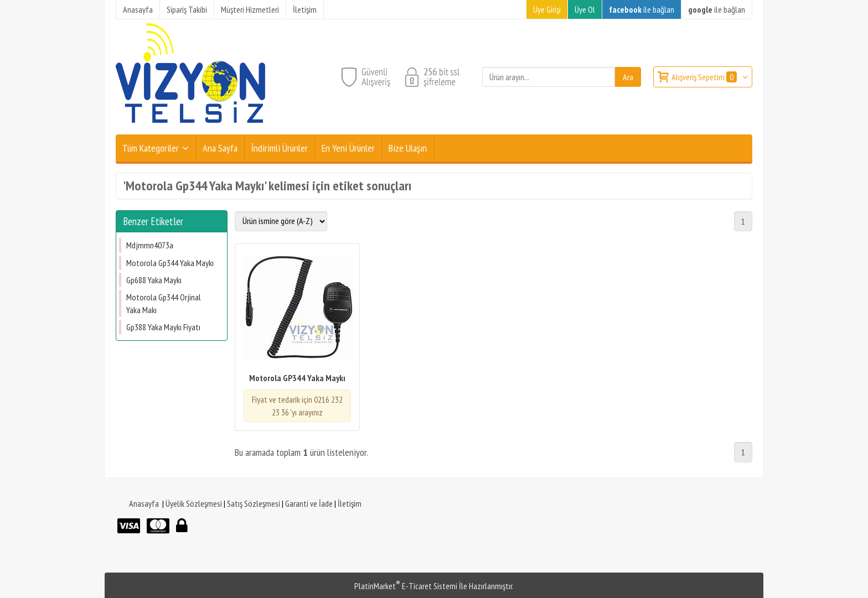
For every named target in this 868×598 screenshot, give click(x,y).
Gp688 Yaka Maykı (154, 280)
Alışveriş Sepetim (705, 77)
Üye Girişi (547, 9)
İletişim (350, 503)
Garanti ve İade (309, 503)
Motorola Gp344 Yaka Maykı (170, 263)
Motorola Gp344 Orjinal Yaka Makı (164, 303)
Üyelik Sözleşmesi (194, 503)
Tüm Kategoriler (151, 148)
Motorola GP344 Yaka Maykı (297, 378)
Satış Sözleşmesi (254, 503)
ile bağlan (642, 9)
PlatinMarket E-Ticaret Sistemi (406, 586)
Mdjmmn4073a (150, 245)
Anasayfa (144, 503)
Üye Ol (585, 9)
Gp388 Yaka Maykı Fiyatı (163, 327)
